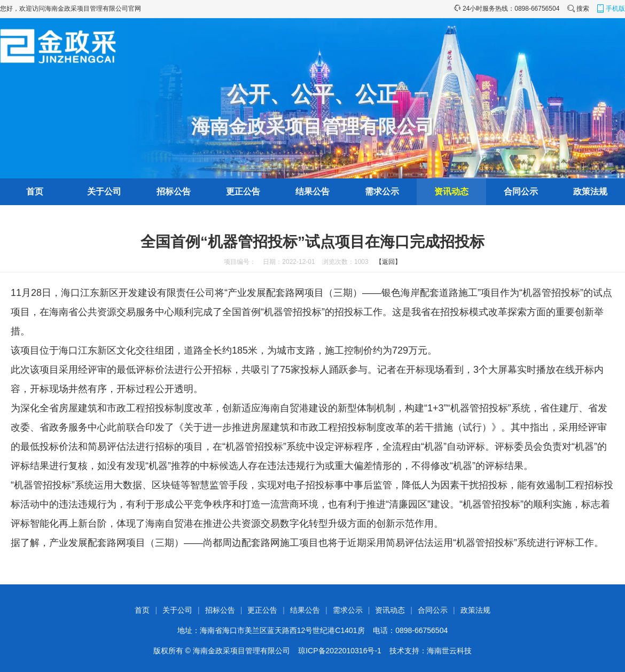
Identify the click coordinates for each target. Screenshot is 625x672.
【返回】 (388, 262)
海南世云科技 (449, 651)
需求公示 (382, 192)
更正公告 (243, 192)
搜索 (578, 9)
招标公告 (174, 192)
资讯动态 (451, 192)
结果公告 (312, 192)
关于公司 (104, 192)
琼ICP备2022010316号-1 (340, 651)
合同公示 (521, 192)
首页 (35, 192)
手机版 (611, 9)
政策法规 (590, 192)
